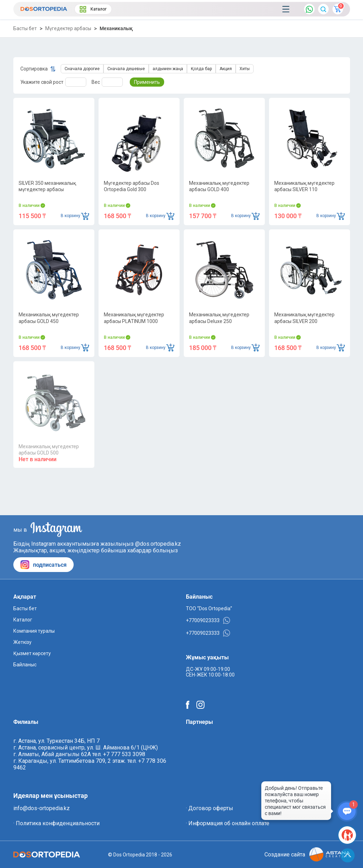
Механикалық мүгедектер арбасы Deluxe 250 (219, 318)
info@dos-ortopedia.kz (42, 808)
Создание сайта (307, 854)
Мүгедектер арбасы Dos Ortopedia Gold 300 (132, 186)
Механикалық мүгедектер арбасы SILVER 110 (304, 186)
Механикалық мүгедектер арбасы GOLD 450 (49, 318)
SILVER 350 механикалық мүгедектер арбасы (47, 186)
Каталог (93, 9)
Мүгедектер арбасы (68, 28)
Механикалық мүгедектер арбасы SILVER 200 (304, 318)
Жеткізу (22, 642)
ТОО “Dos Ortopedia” (209, 608)
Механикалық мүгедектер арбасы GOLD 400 (219, 186)
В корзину (75, 216)
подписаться (43, 565)
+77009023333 (208, 620)
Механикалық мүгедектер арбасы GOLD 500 (49, 450)
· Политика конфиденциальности (56, 823)
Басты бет (25, 28)
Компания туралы (34, 631)
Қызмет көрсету (32, 653)
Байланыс (25, 665)
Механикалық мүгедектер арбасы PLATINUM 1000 (134, 318)
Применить (147, 82)
